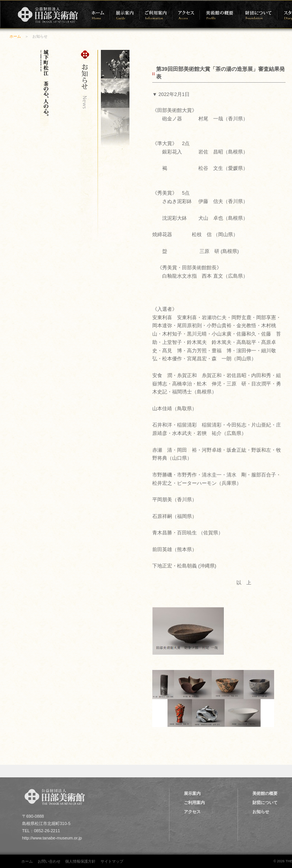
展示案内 (192, 793)
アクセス (192, 812)
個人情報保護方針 (80, 861)
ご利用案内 (194, 802)
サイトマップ (112, 861)
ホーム (15, 36)
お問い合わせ (49, 861)
